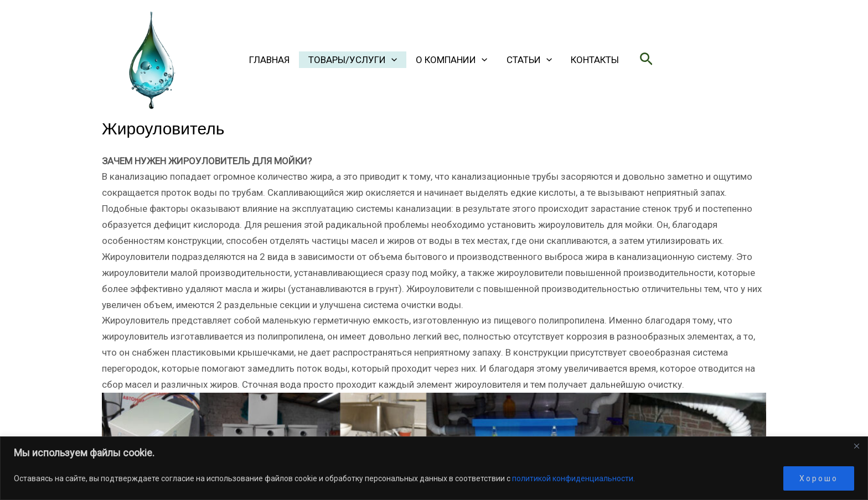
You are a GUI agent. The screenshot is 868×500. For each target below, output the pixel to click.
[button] (646, 59)
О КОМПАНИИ (451, 60)
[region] (434, 468)
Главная (269, 60)
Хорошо (819, 478)
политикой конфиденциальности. (573, 478)
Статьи (529, 60)
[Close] (856, 446)
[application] (391, 60)
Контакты (595, 60)
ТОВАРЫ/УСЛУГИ (353, 60)
